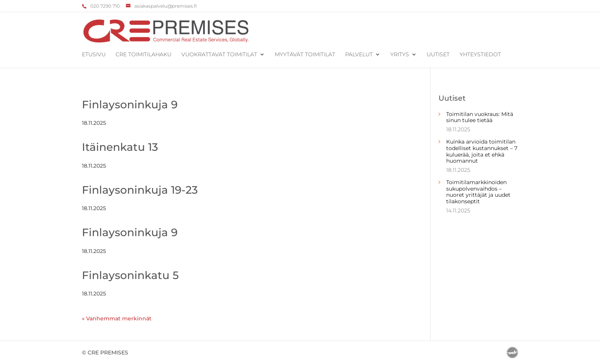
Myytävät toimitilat (305, 55)
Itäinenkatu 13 (120, 147)
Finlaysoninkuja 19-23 (140, 190)
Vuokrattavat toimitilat (219, 55)
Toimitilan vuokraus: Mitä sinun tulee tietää (480, 117)
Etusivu (94, 55)
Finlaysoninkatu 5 (130, 275)
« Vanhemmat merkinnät (117, 318)
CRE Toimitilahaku (143, 55)
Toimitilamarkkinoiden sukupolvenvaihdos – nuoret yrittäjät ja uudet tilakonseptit (478, 192)
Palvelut (359, 55)
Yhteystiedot (480, 55)
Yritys (400, 55)
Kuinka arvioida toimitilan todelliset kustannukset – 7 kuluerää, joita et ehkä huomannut (482, 151)
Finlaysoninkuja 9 (130, 104)
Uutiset (438, 55)
